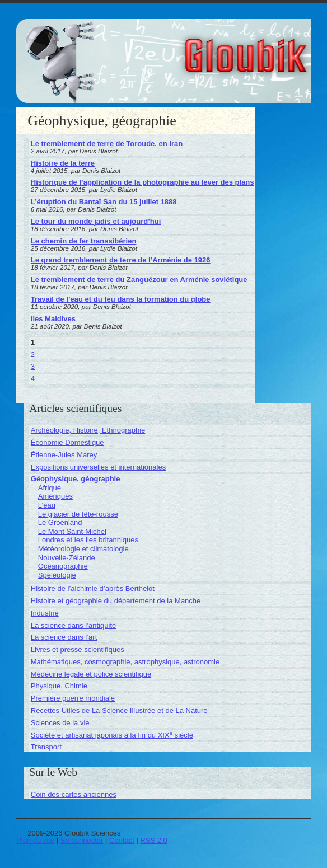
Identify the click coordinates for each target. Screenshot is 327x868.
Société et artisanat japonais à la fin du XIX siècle (112, 735)
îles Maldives (53, 319)
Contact (122, 840)
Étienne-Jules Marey (64, 455)
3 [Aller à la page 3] (33, 366)
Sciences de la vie (60, 723)
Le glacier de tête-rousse (78, 514)
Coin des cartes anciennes (74, 794)
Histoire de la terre (63, 163)
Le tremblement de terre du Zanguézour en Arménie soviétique (139, 280)
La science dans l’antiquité (74, 625)
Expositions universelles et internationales (98, 467)
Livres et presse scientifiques (78, 649)
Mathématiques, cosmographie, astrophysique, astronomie (125, 662)
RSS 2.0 (153, 840)
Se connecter (82, 840)
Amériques (55, 496)
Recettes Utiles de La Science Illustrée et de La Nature (119, 710)
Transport (46, 747)
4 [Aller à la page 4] (33, 379)
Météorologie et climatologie (83, 549)
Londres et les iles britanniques (88, 540)
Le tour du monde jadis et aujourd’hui (96, 221)
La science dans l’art (64, 637)
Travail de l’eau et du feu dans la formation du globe (121, 299)
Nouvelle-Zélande (67, 558)
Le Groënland (60, 522)
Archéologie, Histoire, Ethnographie (88, 430)
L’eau (47, 505)
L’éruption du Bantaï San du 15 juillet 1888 (104, 202)
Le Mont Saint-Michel (72, 531)
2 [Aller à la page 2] (33, 355)
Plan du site (35, 840)
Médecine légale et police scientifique (91, 674)
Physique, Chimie (59, 686)
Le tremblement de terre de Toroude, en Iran (107, 144)
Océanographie (63, 566)
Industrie (45, 613)
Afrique (50, 488)
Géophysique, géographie (76, 479)
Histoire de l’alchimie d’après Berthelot (93, 588)
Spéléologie (57, 575)
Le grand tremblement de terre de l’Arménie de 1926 (121, 260)
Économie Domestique (67, 442)
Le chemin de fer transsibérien (84, 241)
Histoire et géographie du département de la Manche (116, 601)
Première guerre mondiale (73, 698)
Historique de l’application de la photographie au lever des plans (143, 182)
